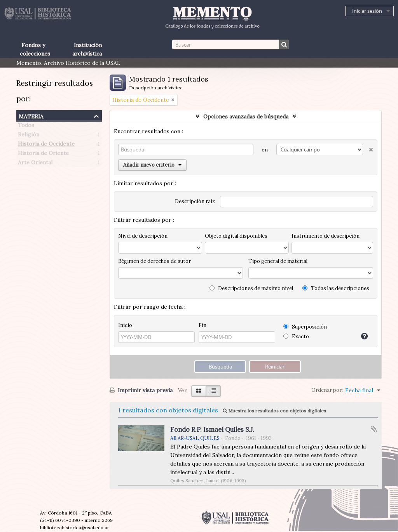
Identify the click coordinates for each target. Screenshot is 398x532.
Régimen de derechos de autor (154, 261)
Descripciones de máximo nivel (251, 288)
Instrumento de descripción (326, 236)
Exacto (296, 336)
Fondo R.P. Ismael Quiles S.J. (212, 429)
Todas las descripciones (336, 288)
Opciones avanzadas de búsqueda (246, 116)
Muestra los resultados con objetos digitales (274, 411)
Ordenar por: (327, 390)
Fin (202, 325)
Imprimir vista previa (141, 390)
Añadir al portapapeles (374, 429)
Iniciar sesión (367, 11)
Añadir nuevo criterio (152, 165)
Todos (26, 127)
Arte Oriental (35, 164)
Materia (31, 116)
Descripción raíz (195, 201)
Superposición (305, 327)
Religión (29, 136)
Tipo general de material (278, 261)
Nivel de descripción (143, 236)
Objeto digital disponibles (236, 236)
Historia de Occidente (46, 145)
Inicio (125, 325)
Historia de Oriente (43, 155)
